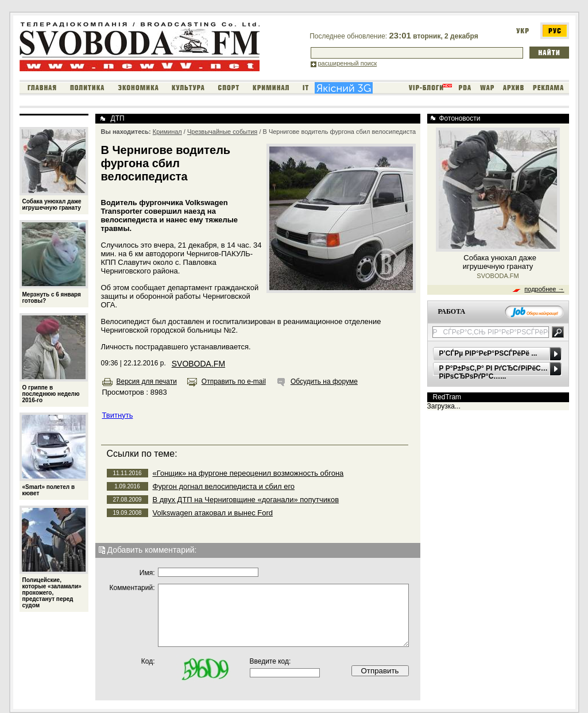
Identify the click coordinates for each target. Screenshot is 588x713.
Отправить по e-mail (234, 381)
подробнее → (544, 289)
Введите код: (270, 661)
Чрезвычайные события (222, 132)
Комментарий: (132, 588)
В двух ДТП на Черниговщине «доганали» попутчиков (246, 500)
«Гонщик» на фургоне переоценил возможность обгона (248, 473)
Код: (148, 661)
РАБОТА (452, 311)
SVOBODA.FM (198, 364)
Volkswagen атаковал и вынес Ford (213, 513)
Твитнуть (118, 415)
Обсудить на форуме (324, 381)
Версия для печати (147, 381)
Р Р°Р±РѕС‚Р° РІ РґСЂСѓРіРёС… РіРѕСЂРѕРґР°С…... (494, 372)
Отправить (380, 671)
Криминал (167, 132)
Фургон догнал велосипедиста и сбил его (224, 486)
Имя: (147, 573)
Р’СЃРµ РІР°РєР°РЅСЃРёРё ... (488, 353)
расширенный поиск (348, 63)
